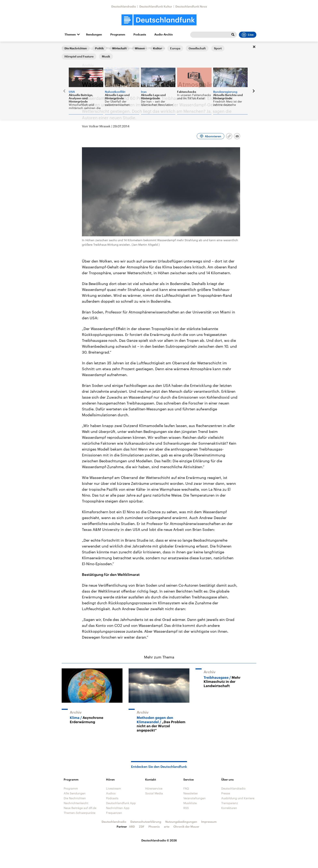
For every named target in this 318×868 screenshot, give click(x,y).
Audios (111, 793)
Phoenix (154, 827)
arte (167, 827)
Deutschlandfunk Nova (191, 6)
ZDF (142, 827)
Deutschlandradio (124, 6)
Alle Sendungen (75, 793)
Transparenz (230, 803)
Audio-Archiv (164, 34)
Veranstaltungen (194, 798)
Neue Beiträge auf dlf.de (80, 808)
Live (248, 35)
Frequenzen (114, 813)
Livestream (114, 788)
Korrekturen (229, 808)
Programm (118, 34)
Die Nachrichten (75, 798)
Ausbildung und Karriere (238, 798)
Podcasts (140, 34)
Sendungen (94, 34)
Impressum (209, 822)
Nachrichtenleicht (76, 803)
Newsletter (191, 793)
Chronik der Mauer (186, 827)
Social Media (154, 793)
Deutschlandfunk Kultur (156, 6)
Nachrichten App (118, 808)
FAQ (186, 788)
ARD (132, 827)
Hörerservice (154, 788)
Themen (70, 34)
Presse (226, 793)
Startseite (68, 48)
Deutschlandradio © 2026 (159, 840)
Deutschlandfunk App (121, 803)
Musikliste (190, 803)
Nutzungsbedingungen (181, 822)
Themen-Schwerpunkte (79, 813)
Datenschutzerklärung (146, 822)
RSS (186, 808)
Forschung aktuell (90, 48)
